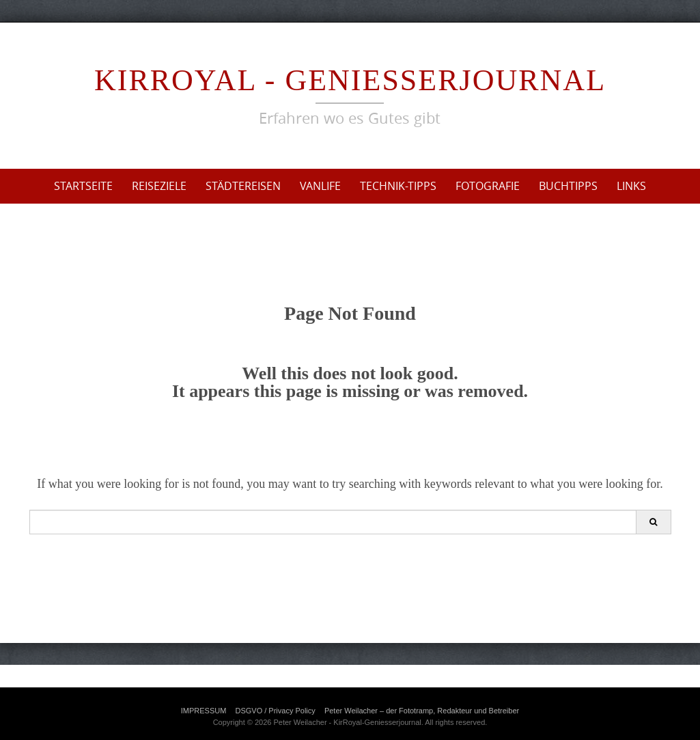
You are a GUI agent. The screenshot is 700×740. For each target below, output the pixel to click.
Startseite (83, 186)
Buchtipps (568, 186)
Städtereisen (243, 186)
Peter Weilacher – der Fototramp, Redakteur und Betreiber (422, 711)
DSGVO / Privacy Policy (275, 711)
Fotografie (488, 186)
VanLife (320, 186)
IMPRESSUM (204, 711)
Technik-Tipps (398, 186)
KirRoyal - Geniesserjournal (350, 80)
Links (631, 186)
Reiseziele (159, 186)
